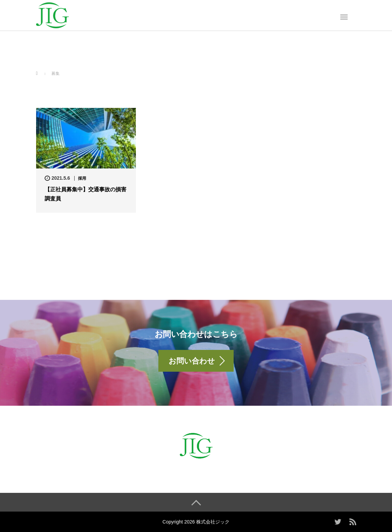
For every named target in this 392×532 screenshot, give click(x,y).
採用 (82, 178)
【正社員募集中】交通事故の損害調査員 (85, 194)
